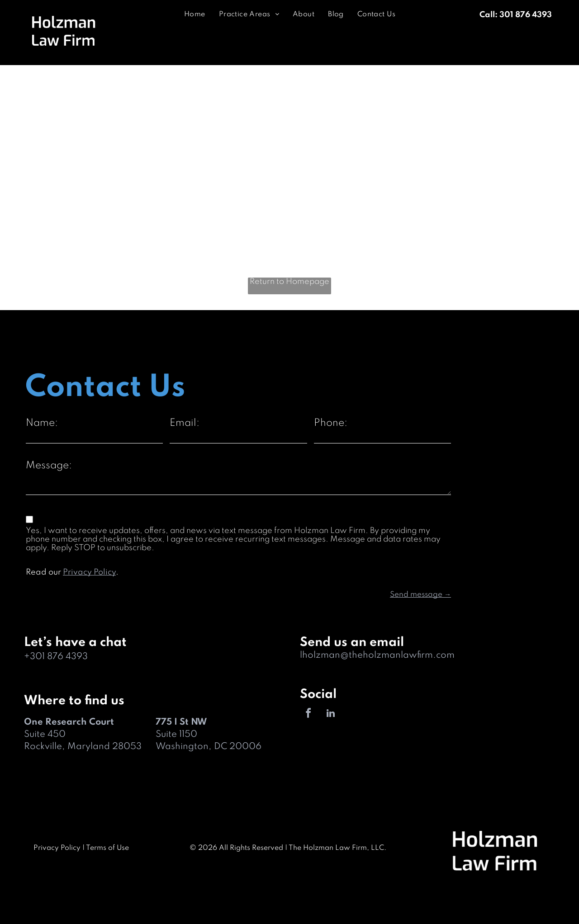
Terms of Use (107, 848)
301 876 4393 (59, 657)
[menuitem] (195, 15)
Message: (49, 466)
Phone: (331, 423)
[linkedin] (331, 714)
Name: (42, 423)
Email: (185, 423)
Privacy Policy (89, 572)
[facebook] (308, 714)
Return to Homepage (289, 282)
